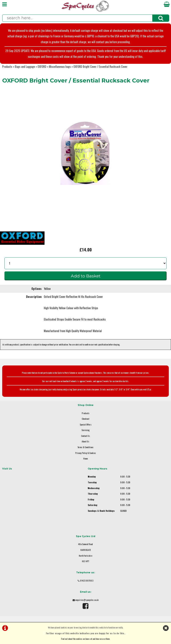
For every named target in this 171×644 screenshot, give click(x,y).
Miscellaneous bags (60, 67)
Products (7, 67)
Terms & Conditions (85, 447)
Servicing (85, 430)
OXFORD (42, 67)
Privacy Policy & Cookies (86, 453)
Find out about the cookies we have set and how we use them (85, 639)
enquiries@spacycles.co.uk (87, 600)
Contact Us (85, 436)
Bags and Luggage (25, 67)
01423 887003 (87, 581)
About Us (85, 441)
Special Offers (86, 424)
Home (85, 458)
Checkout (85, 419)
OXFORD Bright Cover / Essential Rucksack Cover (100, 67)
